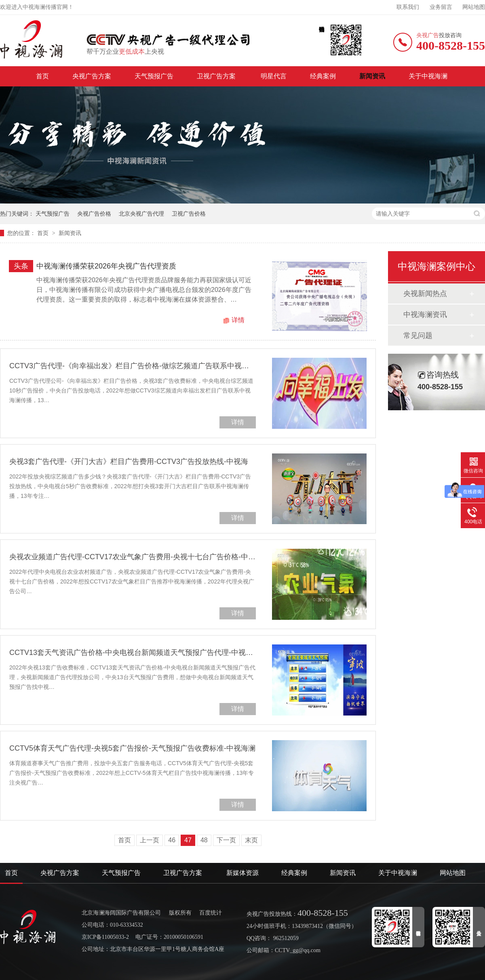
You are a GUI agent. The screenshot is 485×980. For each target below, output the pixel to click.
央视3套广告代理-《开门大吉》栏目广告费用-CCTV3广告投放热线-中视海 (129, 462)
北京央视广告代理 (141, 214)
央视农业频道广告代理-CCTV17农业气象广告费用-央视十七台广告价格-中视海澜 (133, 557)
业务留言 (441, 7)
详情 (238, 320)
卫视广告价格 (189, 214)
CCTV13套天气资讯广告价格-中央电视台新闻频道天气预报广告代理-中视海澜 (133, 653)
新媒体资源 (242, 873)
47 (188, 840)
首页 (42, 76)
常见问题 (418, 336)
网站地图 (474, 7)
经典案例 (323, 76)
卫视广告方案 (217, 76)
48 (204, 840)
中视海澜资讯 (425, 315)
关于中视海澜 (428, 76)
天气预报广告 (154, 76)
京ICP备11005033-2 (105, 937)
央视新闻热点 (425, 294)
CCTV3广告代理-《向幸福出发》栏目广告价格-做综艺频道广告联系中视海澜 (133, 366)
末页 (251, 840)
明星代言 (274, 76)
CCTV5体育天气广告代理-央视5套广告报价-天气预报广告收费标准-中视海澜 (132, 748)
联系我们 (408, 7)
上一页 (150, 840)
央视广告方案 (92, 76)
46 (172, 840)
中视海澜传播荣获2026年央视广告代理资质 (106, 266)
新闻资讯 (372, 76)
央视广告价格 (94, 214)
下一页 (226, 840)
